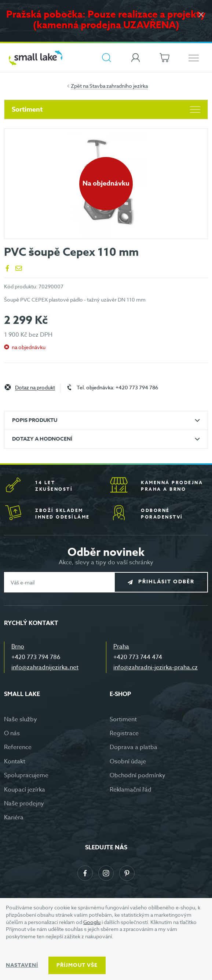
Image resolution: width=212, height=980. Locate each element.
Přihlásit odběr (166, 582)
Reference (18, 747)
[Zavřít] (201, 15)
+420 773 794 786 (36, 657)
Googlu (92, 922)
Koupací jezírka (25, 790)
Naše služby (21, 719)
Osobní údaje (128, 762)
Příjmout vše (77, 965)
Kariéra (14, 818)
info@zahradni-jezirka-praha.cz (156, 667)
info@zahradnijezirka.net (45, 667)
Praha (121, 647)
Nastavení (22, 965)
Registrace (124, 733)
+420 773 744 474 (138, 657)
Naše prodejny (24, 804)
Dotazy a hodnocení (42, 439)
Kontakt (15, 762)
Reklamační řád (131, 790)
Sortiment (106, 109)
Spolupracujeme (26, 775)
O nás (12, 733)
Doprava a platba (134, 747)
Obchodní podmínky (138, 775)
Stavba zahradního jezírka (119, 86)
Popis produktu (35, 420)
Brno (18, 647)
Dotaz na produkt (35, 388)
